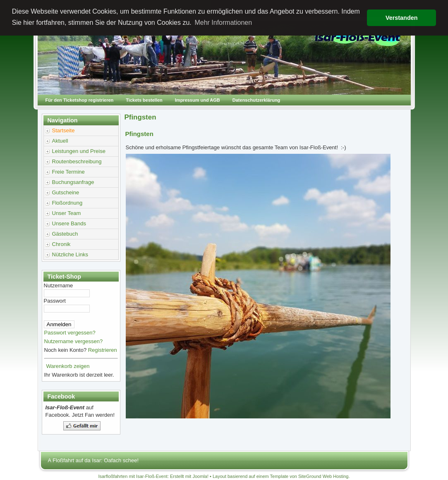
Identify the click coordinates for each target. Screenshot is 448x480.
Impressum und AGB (198, 100)
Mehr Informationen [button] (223, 23)
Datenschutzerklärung (256, 100)
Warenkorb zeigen (68, 366)
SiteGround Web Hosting (323, 476)
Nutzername (59, 285)
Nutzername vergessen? (74, 341)
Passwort (55, 301)
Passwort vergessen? (70, 333)
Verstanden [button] (402, 18)
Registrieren (103, 350)
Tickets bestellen (144, 100)
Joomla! (200, 476)
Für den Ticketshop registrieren (80, 100)
